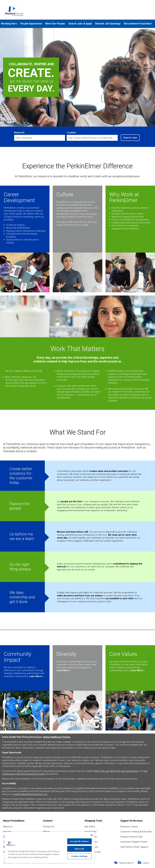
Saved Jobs (126, 862)
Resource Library (129, 826)
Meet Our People (55, 24)
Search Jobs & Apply (80, 24)
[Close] (92, 835)
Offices (46, 831)
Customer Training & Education (136, 831)
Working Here (9, 24)
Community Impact (18, 657)
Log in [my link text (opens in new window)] (146, 862)
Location (71, 132)
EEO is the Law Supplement (124, 771)
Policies (7, 831)
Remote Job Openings (108, 24)
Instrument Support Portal (134, 841)
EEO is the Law (102, 771)
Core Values (123, 654)
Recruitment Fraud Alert (138, 24)
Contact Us (49, 826)
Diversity (66, 654)
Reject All (79, 849)
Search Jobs (130, 138)
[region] (50, 847)
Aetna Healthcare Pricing (57, 737)
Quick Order (91, 831)
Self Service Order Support (134, 846)
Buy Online (90, 826)
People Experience (31, 24)
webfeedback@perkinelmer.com (31, 794)
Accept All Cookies (79, 841)
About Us (8, 826)
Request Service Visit (131, 836)
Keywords (19, 132)
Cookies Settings (79, 856)
